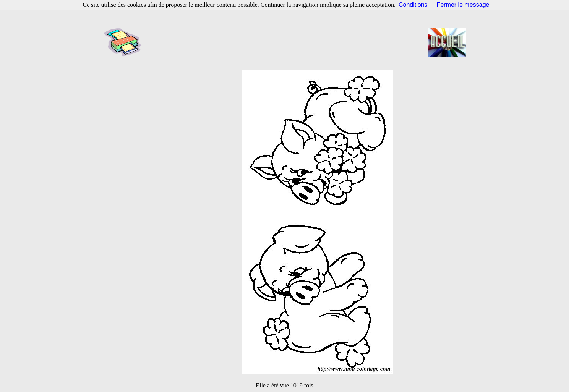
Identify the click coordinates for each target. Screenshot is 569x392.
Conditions (413, 5)
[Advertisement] (287, 42)
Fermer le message (463, 5)
